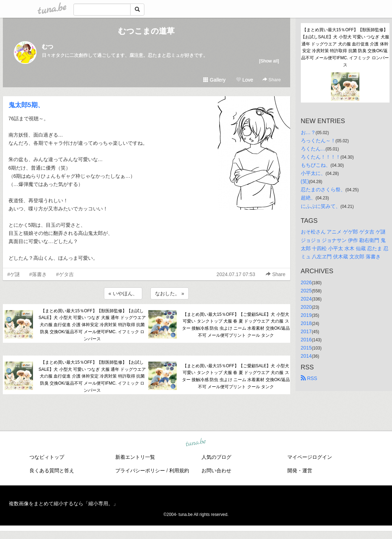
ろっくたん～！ (318, 141)
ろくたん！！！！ (321, 157)
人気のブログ (216, 457)
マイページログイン (310, 457)
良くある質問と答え (52, 471)
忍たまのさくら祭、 (323, 189)
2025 (306, 291)
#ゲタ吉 (65, 274)
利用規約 (179, 471)
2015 (306, 348)
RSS (309, 378)
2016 (306, 340)
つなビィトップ (47, 457)
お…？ (308, 132)
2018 (306, 323)
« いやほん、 (123, 293)
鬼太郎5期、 (26, 105)
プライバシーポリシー (140, 471)
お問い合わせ (216, 471)
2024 (306, 299)
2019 (306, 315)
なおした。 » (170, 293)
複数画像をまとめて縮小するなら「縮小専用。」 (64, 504)
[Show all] (269, 61)
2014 (306, 356)
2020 (306, 307)
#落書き (38, 274)
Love (244, 80)
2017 (306, 331)
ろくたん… (313, 149)
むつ (48, 47)
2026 (306, 282)
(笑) (305, 181)
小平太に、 (313, 173)
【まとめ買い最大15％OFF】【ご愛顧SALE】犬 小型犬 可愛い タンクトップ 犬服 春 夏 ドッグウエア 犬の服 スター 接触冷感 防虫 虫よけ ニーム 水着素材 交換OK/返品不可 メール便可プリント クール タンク (236, 325)
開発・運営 (300, 471)
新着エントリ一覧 (135, 457)
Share (272, 80)
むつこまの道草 (146, 31)
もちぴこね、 (316, 165)
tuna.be (196, 442)
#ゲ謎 (14, 274)
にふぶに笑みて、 (321, 206)
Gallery (214, 80)
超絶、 (308, 198)
